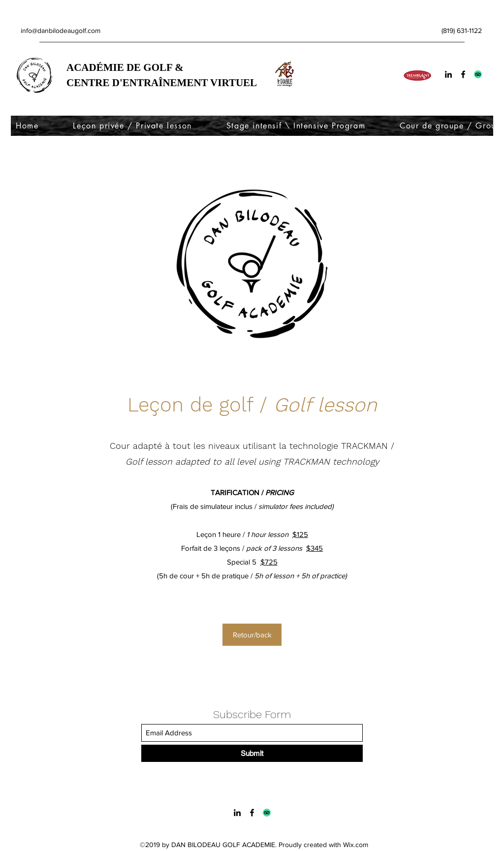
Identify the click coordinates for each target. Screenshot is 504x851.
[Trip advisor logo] (478, 74)
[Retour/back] (252, 635)
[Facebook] (463, 74)
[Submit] (252, 753)
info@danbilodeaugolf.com (61, 31)
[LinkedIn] (448, 74)
